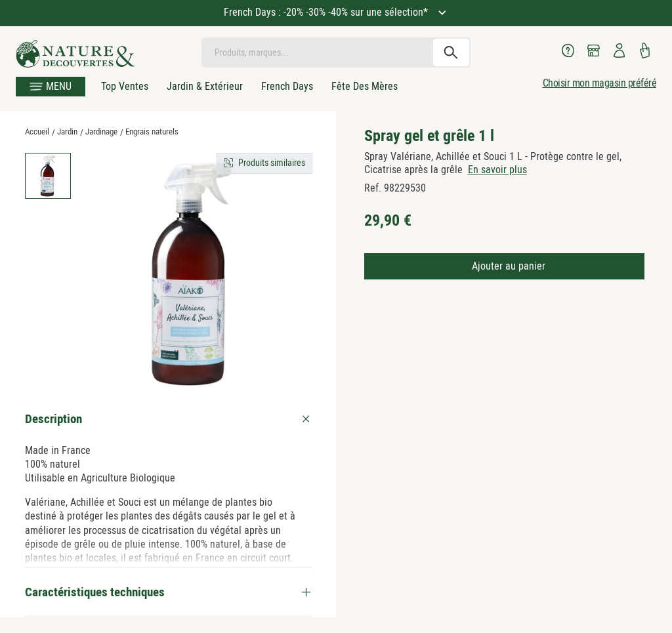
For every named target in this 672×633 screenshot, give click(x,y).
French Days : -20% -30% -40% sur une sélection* (327, 12)
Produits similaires (272, 163)
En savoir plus (497, 170)
